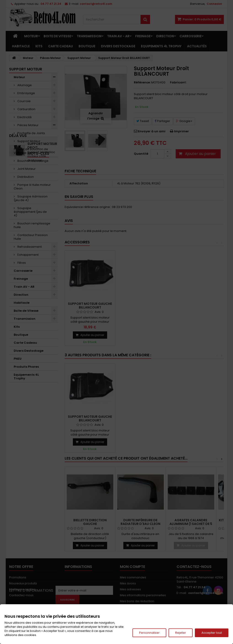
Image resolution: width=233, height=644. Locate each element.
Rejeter (181, 633)
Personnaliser (149, 633)
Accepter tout (212, 633)
